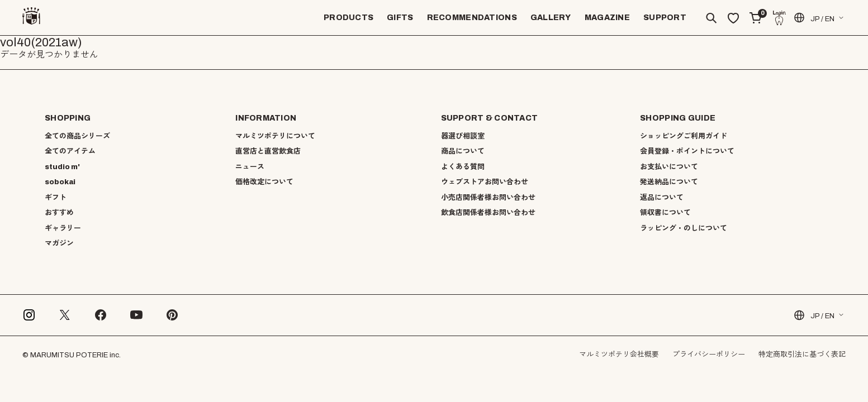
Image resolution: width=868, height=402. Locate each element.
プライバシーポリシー (709, 355)
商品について (463, 151)
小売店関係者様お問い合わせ (488, 198)
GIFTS (400, 18)
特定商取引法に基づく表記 (802, 355)
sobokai (60, 182)
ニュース (250, 167)
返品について (662, 198)
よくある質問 (463, 167)
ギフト (56, 198)
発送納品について (669, 182)
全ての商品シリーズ (77, 136)
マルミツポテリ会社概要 (619, 355)
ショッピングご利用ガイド (684, 136)
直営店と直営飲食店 (268, 151)
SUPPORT (665, 18)
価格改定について (264, 182)
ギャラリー (63, 228)
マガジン (59, 243)
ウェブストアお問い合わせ (485, 182)
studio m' (62, 167)
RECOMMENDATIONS (472, 18)
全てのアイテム (70, 151)
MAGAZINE (607, 18)
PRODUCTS (348, 18)
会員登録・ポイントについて (687, 151)
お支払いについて (669, 167)
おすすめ (59, 213)
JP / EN (814, 18)
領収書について (665, 213)
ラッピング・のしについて (684, 228)
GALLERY (551, 18)
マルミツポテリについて (275, 136)
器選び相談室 (463, 136)
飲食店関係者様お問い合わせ (488, 213)
